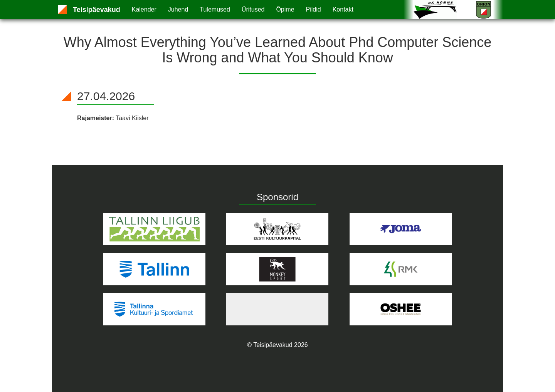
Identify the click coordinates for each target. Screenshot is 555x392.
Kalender (144, 9)
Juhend (178, 9)
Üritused (253, 9)
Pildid (314, 9)
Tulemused (215, 9)
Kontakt (343, 9)
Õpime (285, 9)
